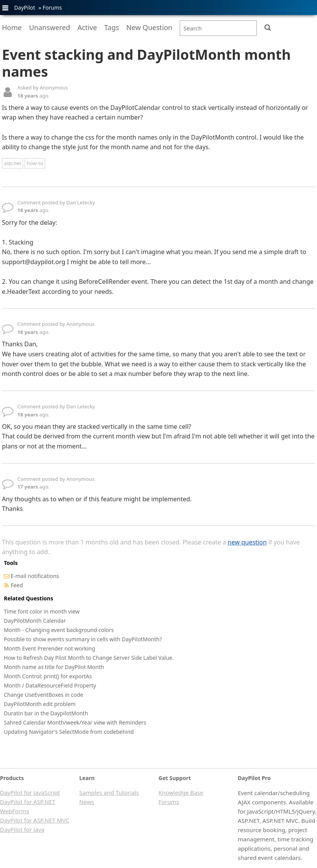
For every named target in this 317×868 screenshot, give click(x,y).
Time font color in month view (42, 611)
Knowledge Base (181, 792)
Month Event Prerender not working (50, 648)
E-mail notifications (35, 576)
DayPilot (25, 8)
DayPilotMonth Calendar (35, 621)
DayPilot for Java (22, 829)
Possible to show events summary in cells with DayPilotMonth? (83, 639)
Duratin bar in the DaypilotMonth (46, 713)
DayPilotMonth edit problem (40, 704)
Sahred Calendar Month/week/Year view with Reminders (75, 722)
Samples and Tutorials (109, 792)
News (87, 802)
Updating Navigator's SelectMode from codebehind (69, 732)
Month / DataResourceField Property (50, 685)
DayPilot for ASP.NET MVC (35, 820)
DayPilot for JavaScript (30, 792)
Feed (17, 585)
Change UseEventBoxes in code (44, 695)
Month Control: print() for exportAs (48, 676)
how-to (35, 163)
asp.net (13, 163)
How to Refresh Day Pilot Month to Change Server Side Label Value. (89, 658)
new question (247, 542)
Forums (52, 8)
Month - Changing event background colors (59, 630)
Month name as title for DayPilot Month (54, 667)
